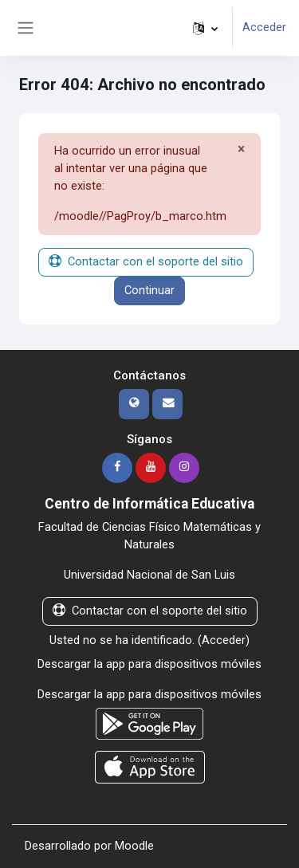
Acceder (264, 27)
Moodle (134, 846)
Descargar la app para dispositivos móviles (149, 664)
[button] (205, 28)
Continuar (149, 290)
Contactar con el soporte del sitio (146, 261)
